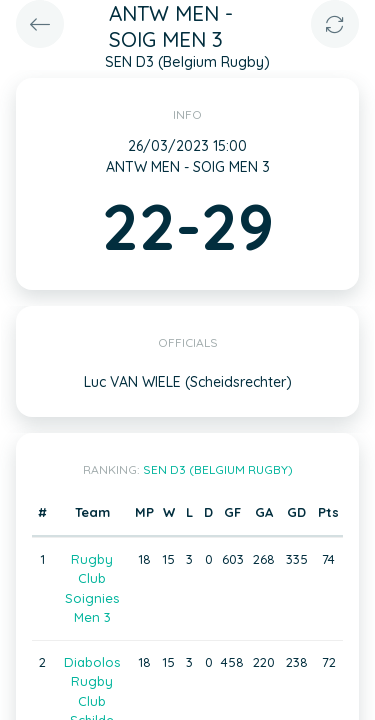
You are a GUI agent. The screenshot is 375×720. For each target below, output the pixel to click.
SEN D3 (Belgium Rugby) (218, 469)
